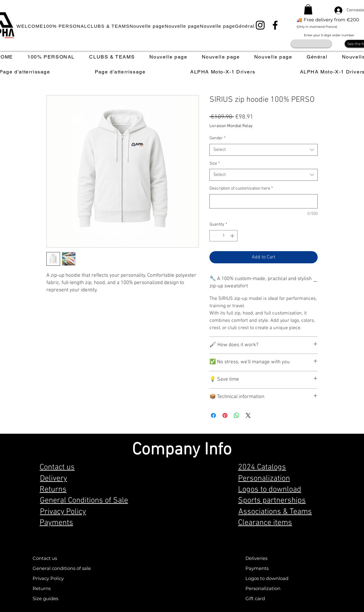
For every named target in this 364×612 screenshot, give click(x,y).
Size (215, 164)
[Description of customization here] (264, 201)
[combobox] (264, 150)
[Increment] (233, 236)
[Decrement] (214, 236)
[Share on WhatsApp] (237, 415)
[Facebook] (275, 25)
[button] (308, 9)
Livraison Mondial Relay (231, 126)
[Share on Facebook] (213, 415)
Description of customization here (241, 189)
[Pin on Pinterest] (225, 415)
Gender (218, 138)
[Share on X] (248, 415)
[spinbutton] (223, 236)
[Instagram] (260, 25)
